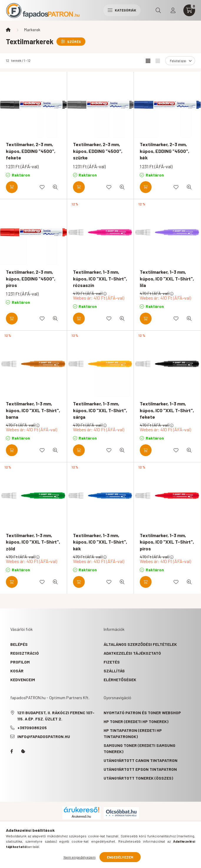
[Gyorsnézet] (55, 187)
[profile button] (173, 10)
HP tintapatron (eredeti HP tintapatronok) (133, 733)
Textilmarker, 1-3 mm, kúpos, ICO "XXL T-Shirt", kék (100, 542)
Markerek (32, 30)
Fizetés (112, 662)
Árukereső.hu (81, 816)
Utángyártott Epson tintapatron (140, 769)
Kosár (17, 671)
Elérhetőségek (120, 680)
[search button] (158, 10)
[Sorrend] (180, 61)
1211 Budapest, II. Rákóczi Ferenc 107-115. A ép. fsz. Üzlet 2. (56, 716)
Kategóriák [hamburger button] (122, 10)
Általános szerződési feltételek (140, 644)
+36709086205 (32, 728)
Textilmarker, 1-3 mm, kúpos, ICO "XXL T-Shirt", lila (167, 278)
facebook (11, 751)
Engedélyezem (120, 857)
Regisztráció (25, 653)
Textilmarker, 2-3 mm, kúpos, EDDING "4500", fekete (31, 151)
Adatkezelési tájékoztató (132, 653)
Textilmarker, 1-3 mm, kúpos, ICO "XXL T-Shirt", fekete (167, 410)
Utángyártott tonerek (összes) (138, 778)
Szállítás (114, 671)
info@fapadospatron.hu (44, 736)
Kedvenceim (23, 680)
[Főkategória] (8, 30)
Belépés (19, 644)
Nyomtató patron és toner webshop (142, 713)
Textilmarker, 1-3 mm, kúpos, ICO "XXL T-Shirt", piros (167, 542)
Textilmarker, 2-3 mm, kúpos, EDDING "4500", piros (31, 278)
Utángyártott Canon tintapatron (141, 760)
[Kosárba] (12, 187)
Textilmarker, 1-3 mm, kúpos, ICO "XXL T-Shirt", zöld (33, 542)
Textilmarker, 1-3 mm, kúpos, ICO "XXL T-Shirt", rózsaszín (100, 278)
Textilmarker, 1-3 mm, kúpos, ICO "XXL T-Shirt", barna (33, 410)
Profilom (20, 662)
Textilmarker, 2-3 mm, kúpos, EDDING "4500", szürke (98, 151)
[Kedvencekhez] (42, 187)
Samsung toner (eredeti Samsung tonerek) (139, 748)
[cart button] (189, 10)
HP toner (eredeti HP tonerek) (136, 721)
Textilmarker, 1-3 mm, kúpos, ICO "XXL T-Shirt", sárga (100, 410)
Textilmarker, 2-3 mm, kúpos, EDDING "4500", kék (165, 151)
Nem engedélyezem (80, 857)
